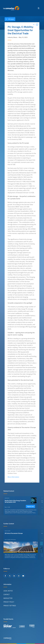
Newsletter (8, 598)
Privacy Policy (9, 602)
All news (9, 19)
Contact (7, 594)
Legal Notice (8, 591)
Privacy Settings (10, 606)
